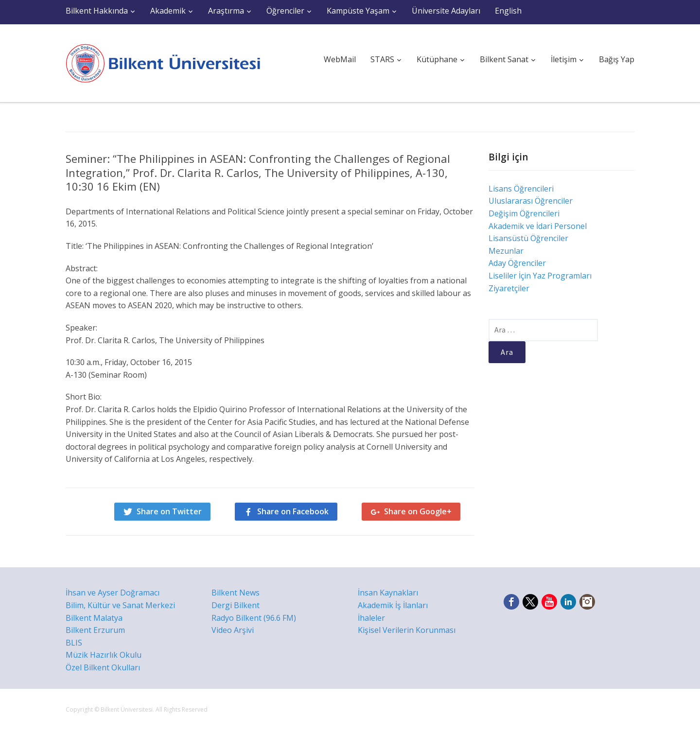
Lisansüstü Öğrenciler (528, 238)
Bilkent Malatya (94, 618)
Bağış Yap (617, 59)
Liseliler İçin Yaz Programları (540, 276)
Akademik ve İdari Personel (538, 226)
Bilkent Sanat (504, 59)
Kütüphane (437, 59)
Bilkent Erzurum (95, 630)
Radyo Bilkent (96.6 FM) (254, 618)
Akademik (168, 11)
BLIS (74, 643)
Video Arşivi (233, 630)
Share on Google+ (418, 511)
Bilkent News (236, 593)
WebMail (340, 59)
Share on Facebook (293, 511)
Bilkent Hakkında (97, 11)
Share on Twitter (169, 511)
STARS (382, 59)
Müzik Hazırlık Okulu (104, 655)
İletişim (564, 59)
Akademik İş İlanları (393, 605)
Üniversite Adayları (446, 11)
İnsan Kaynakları (388, 593)
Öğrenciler (285, 11)
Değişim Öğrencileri (524, 213)
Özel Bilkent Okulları (103, 667)
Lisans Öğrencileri (521, 189)
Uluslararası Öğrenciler (531, 201)
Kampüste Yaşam (358, 11)
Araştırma (226, 11)
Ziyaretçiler (509, 288)
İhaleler (371, 618)
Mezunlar (506, 251)
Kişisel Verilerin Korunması (407, 630)
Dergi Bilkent (236, 605)
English (508, 11)
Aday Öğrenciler (517, 263)
